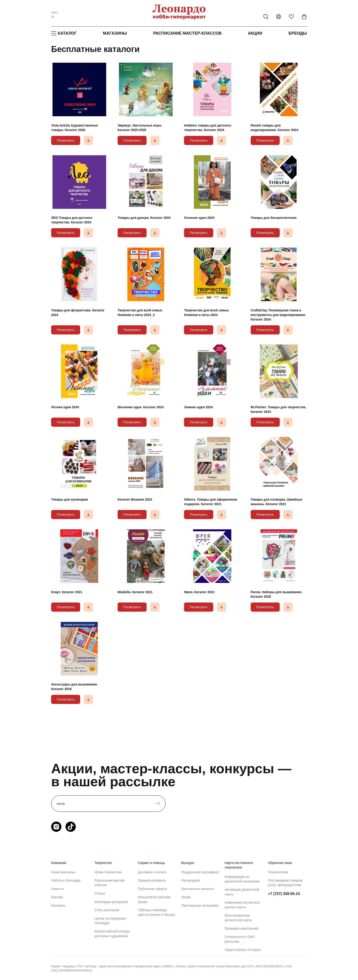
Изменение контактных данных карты (242, 905)
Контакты (58, 905)
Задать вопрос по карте (243, 950)
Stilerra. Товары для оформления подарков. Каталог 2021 (211, 502)
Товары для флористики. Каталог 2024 (78, 313)
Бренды (298, 33)
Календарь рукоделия (111, 902)
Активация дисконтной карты (242, 892)
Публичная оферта (152, 889)
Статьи (100, 893)
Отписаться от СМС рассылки (240, 939)
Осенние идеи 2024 (199, 218)
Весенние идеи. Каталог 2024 (141, 407)
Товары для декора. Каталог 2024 (144, 218)
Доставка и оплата (152, 872)
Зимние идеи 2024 (198, 407)
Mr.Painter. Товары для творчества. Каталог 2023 (279, 409)
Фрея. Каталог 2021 (199, 592)
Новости (58, 889)
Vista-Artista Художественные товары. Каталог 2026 (75, 128)
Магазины (115, 33)
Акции (255, 33)
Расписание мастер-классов (187, 33)
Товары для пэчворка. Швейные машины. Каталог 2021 (276, 502)
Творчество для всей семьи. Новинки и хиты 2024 (207, 313)
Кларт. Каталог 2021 (67, 592)
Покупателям (278, 872)
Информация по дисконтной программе (242, 879)
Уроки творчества (108, 872)
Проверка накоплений (241, 928)
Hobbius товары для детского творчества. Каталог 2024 (208, 128)
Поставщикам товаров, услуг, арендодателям (286, 883)
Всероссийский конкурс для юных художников (112, 933)
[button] (88, 140)
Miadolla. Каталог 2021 (135, 592)
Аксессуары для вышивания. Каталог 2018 (74, 687)
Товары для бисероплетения (274, 218)
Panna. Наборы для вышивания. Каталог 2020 (276, 594)
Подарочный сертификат (200, 872)
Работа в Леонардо (66, 880)
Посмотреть (66, 140)
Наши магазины (63, 872)
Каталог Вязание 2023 (135, 499)
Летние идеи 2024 (65, 407)
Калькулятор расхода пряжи (154, 899)
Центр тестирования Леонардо (110, 921)
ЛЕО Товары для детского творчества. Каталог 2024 (72, 220)
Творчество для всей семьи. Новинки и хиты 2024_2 (140, 313)
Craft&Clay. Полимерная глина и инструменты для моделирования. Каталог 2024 (278, 315)
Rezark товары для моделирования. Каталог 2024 (274, 128)
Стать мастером (107, 910)
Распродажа (191, 880)
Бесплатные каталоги (198, 889)
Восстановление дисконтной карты (238, 918)
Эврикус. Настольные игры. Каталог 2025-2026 (140, 128)
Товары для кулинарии (70, 499)
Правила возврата (152, 880)
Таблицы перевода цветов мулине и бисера (156, 912)
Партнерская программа (200, 905)
